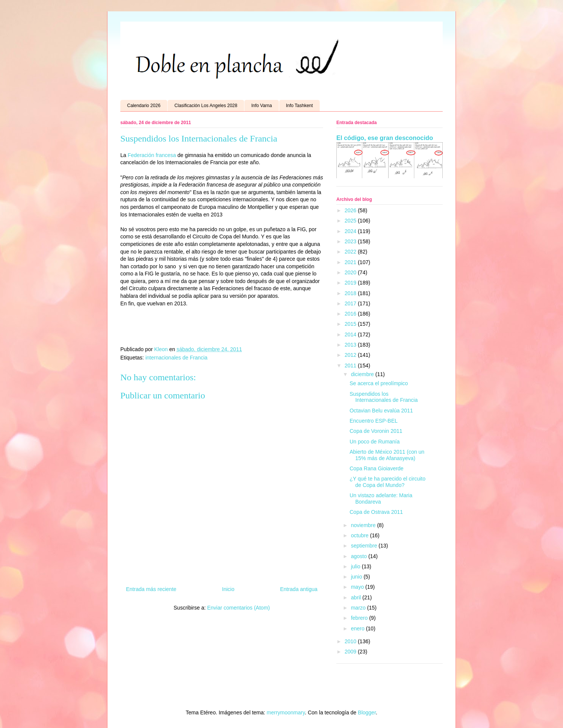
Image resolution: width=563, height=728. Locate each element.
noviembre (364, 525)
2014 (351, 334)
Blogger (367, 712)
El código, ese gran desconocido (385, 138)
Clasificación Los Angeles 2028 (206, 106)
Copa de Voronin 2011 (376, 431)
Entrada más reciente (151, 589)
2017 (351, 303)
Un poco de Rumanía (375, 442)
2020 (351, 272)
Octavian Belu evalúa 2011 (381, 411)
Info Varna (261, 106)
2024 (351, 231)
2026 (351, 210)
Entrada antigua (299, 589)
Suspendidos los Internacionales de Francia (384, 397)
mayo (358, 587)
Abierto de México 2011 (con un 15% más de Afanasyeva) (387, 455)
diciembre (363, 374)
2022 (351, 252)
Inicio (228, 589)
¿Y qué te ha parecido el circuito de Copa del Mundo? (388, 482)
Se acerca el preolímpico (379, 383)
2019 (351, 283)
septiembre (365, 546)
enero (358, 628)
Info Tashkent (299, 106)
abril (356, 597)
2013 (351, 345)
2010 (351, 641)
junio (357, 577)
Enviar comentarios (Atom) (238, 608)
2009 (351, 652)
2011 (351, 366)
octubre (360, 535)
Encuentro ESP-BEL (374, 421)
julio (356, 566)
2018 (351, 293)
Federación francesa (152, 155)
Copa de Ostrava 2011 (376, 512)
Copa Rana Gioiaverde (376, 468)
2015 (351, 324)
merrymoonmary (286, 712)
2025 (351, 221)
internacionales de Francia (176, 358)
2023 (351, 241)
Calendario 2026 (144, 106)
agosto (359, 556)
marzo (359, 608)
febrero (360, 618)
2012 (351, 355)
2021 (351, 262)
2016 (351, 314)
